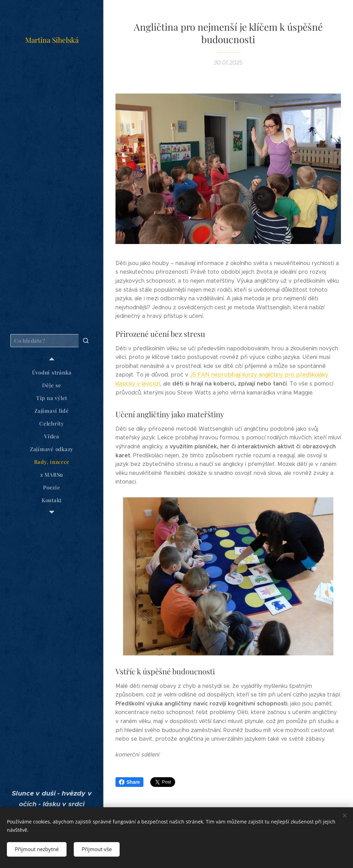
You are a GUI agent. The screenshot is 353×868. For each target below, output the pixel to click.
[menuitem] (52, 373)
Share (129, 782)
